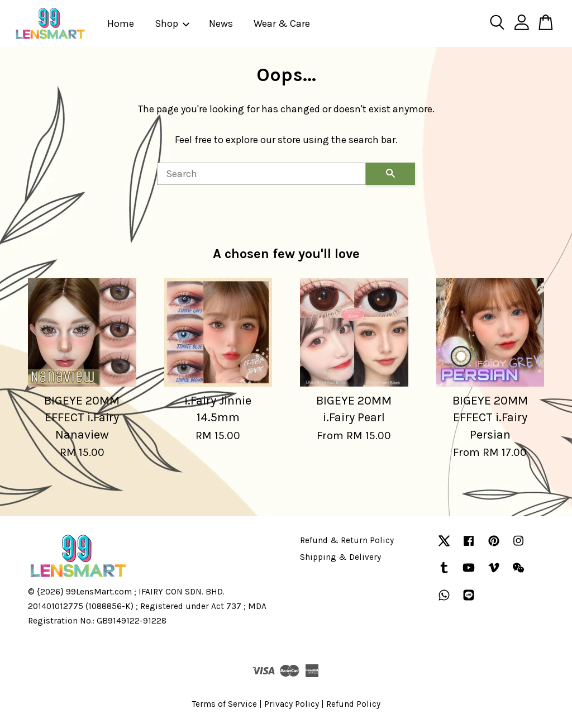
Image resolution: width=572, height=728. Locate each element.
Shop (173, 23)
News (221, 23)
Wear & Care (282, 23)
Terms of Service (225, 704)
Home (121, 23)
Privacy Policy (292, 704)
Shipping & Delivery (340, 557)
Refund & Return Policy (347, 540)
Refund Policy (353, 704)
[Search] (261, 174)
